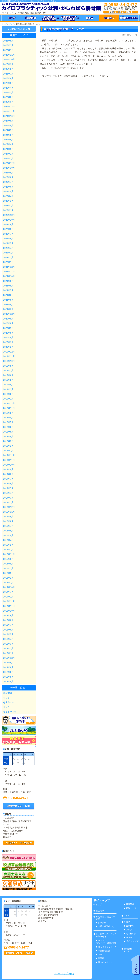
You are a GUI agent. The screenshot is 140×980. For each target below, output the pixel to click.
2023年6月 (8, 187)
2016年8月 (8, 521)
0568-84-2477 (16, 798)
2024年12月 (9, 107)
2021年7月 (8, 290)
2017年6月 (8, 484)
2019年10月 (9, 361)
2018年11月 (9, 408)
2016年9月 (8, 517)
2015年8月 (8, 564)
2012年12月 (9, 658)
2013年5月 (8, 634)
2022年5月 (8, 243)
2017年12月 (9, 455)
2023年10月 (9, 168)
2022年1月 (8, 262)
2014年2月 (8, 597)
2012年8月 (8, 667)
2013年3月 (8, 644)
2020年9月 (8, 319)
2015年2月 (8, 578)
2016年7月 (8, 526)
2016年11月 (9, 512)
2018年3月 (8, 441)
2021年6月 (8, 295)
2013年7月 (8, 625)
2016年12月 (9, 507)
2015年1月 (8, 583)
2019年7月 (8, 371)
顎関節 (100, 958)
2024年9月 (8, 121)
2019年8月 (8, 366)
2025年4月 (8, 88)
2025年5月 (8, 83)
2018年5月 (8, 432)
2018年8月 (8, 418)
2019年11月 (9, 356)
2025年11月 (9, 55)
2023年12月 (9, 163)
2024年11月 (9, 111)
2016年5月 (8, 535)
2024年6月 (8, 135)
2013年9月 (8, 615)
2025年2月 (8, 97)
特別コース (130, 908)
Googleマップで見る (64, 974)
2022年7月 (8, 234)
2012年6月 (8, 672)
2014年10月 (9, 587)
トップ (4, 24)
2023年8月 (8, 177)
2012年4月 (8, 682)
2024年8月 (8, 126)
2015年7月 (8, 569)
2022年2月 (8, 258)
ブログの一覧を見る (19, 29)
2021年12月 (9, 267)
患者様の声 (9, 702)
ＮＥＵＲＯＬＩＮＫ (106, 947)
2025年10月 (9, 60)
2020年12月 (9, 314)
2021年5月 (8, 300)
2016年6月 (8, 531)
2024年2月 (8, 154)
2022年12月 (9, 215)
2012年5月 (8, 677)
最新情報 (8, 693)
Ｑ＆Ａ (126, 916)
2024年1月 (8, 159)
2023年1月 (8, 210)
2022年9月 (8, 224)
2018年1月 (8, 451)
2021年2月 (8, 309)
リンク (6, 707)
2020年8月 (8, 323)
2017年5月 (8, 488)
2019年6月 (8, 375)
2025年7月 (8, 74)
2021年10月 (9, 276)
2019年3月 (8, 389)
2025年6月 (8, 78)
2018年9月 (8, 413)
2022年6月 (8, 239)
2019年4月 (8, 385)
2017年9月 (8, 469)
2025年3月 (8, 93)
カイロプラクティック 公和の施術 (105, 935)
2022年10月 (9, 220)
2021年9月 (8, 281)
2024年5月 (8, 140)
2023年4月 (8, 196)
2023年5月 (8, 191)
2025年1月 (8, 102)
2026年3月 (8, 45)
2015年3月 (8, 573)
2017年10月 (9, 465)
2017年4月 (8, 493)
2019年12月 (9, 352)
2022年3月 (8, 253)
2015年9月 (8, 559)
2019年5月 (8, 380)
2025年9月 (8, 64)
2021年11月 (9, 272)
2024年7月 (8, 130)
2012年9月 (8, 663)
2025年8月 (8, 69)
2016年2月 (8, 545)
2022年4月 (8, 248)
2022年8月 (8, 229)
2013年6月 (8, 630)
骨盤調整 (129, 904)
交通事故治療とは (105, 926)
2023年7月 (8, 182)
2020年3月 (8, 342)
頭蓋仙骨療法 (103, 951)
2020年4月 (8, 338)
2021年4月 (8, 305)
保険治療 (101, 923)
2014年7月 (8, 592)
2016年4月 (8, 540)
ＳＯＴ (100, 954)
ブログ (11, 24)
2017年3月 (8, 498)
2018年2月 (8, 446)
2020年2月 (8, 347)
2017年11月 (9, 460)
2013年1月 (8, 653)
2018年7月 (8, 422)
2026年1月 (8, 50)
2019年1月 (8, 399)
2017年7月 (8, 479)
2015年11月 (9, 554)
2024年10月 (9, 116)
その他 (126, 922)
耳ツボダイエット (105, 962)
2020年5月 (8, 333)
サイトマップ (10, 712)
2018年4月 (8, 437)
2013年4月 (8, 639)
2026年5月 (8, 41)
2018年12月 (9, 404)
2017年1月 (8, 502)
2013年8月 (8, 620)
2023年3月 (8, 201)
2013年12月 (9, 601)
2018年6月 (8, 427)
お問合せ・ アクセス (128, 950)
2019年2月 (8, 394)
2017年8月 (8, 474)
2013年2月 (8, 649)
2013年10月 (9, 611)
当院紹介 (99, 911)
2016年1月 (8, 550)
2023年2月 (8, 206)
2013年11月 (9, 606)
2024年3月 (8, 149)
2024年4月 (8, 144)
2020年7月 (8, 328)
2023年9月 (8, 173)
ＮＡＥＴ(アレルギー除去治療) (106, 942)
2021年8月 (8, 286)
